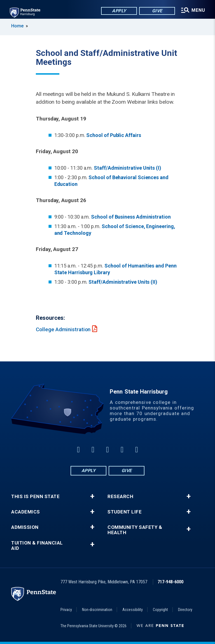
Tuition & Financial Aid (37, 546)
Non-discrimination (97, 610)
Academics (26, 512)
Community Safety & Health (135, 530)
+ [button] (92, 496)
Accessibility (133, 610)
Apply (119, 11)
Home (17, 26)
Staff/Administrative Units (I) (128, 168)
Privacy (66, 610)
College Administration (63, 329)
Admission (25, 527)
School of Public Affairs (114, 135)
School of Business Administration (131, 217)
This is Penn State (35, 497)
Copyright (160, 610)
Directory (185, 610)
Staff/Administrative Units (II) (123, 282)
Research (120, 497)
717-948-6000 (170, 582)
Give (157, 11)
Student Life (125, 512)
